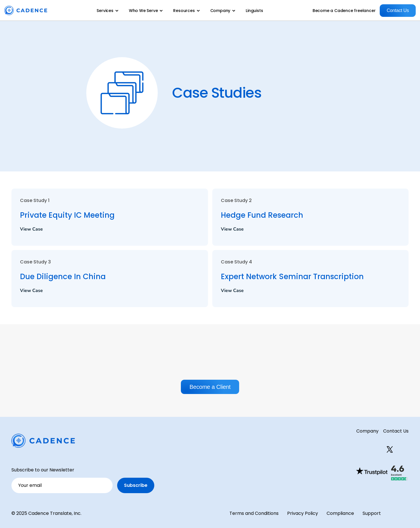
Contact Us (396, 431)
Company (367, 431)
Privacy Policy (303, 513)
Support (372, 513)
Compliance (340, 513)
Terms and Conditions (254, 513)
